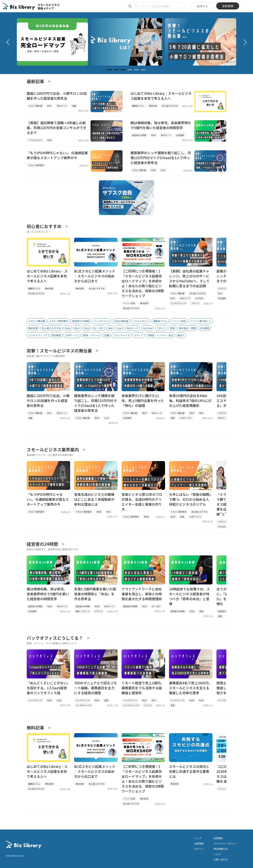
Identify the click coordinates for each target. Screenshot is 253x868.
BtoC (77, 328)
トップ (198, 838)
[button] (8, 42)
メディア (138, 335)
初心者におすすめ (44, 226)
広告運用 (205, 328)
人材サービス (72, 335)
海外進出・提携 (187, 328)
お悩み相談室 (121, 321)
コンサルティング (38, 335)
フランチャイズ (121, 335)
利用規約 (218, 838)
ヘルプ (217, 854)
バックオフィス (102, 321)
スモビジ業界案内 (59, 321)
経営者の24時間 (81, 321)
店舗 (107, 335)
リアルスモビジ (141, 321)
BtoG (87, 328)
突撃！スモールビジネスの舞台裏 (59, 350)
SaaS (120, 328)
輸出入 (181, 335)
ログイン (202, 6)
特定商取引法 (221, 849)
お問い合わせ (221, 859)
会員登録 (228, 6)
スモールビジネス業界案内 (53, 449)
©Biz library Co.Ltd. (15, 856)
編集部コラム (160, 321)
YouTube (147, 328)
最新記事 (35, 81)
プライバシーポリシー (225, 843)
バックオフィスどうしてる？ (55, 638)
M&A (110, 328)
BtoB (68, 328)
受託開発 (56, 335)
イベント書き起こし (201, 321)
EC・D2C (99, 328)
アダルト (161, 328)
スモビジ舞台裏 (37, 321)
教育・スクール (92, 335)
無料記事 (33, 328)
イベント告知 (179, 321)
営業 (173, 328)
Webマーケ (133, 328)
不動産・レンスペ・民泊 (160, 335)
